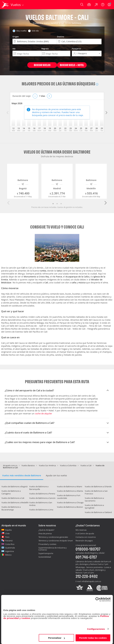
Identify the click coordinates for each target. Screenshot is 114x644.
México (8, 555)
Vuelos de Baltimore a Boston (70, 507)
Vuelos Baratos (28, 465)
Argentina (9, 551)
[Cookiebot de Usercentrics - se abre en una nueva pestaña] (98, 599)
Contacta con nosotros (86, 537)
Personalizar (56, 638)
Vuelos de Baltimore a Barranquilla (39, 488)
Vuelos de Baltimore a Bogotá (14, 486)
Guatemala (10, 548)
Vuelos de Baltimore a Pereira (42, 494)
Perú (7, 537)
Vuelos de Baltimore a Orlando (98, 486)
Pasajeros (76, 49)
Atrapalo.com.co (10, 465)
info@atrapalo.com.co (91, 581)
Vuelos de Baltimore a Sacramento (94, 499)
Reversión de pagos (84, 541)
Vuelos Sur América (47, 465)
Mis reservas (81, 530)
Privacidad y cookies (47, 544)
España (8, 530)
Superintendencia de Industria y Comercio (53, 549)
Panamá (9, 541)
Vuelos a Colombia (68, 465)
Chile (7, 533)
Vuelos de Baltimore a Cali (13, 498)
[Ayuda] (103, 5)
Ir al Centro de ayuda (85, 534)
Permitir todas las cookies (93, 638)
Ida (14, 49)
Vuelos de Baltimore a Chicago (70, 502)
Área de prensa (45, 533)
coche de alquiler (43, 414)
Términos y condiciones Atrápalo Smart (56, 541)
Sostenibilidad (45, 557)
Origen (16, 37)
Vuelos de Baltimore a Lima (41, 510)
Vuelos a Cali (86, 465)
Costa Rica (10, 544)
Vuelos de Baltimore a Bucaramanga (11, 508)
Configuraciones (96, 629)
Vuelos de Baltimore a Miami (70, 486)
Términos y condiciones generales (53, 537)
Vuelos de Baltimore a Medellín (15, 502)
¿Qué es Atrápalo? (46, 530)
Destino (61, 37)
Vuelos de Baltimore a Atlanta (70, 491)
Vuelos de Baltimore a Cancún (42, 498)
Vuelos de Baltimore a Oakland (98, 512)
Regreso (45, 49)
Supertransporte (46, 553)
